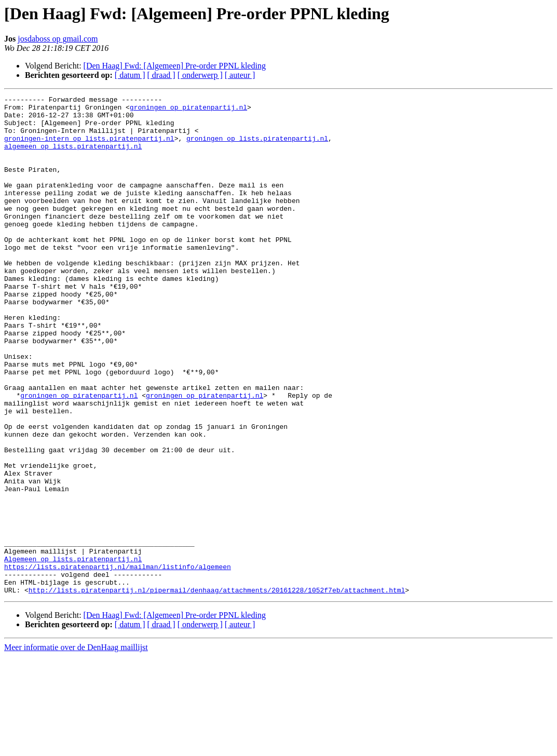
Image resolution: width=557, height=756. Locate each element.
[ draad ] (161, 75)
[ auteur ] (240, 75)
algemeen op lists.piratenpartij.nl (73, 157)
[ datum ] (130, 75)
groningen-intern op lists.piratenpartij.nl (89, 147)
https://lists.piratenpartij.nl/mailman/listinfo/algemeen (118, 661)
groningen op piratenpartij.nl (188, 110)
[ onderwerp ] (200, 75)
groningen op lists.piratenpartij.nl (257, 147)
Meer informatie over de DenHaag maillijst (76, 747)
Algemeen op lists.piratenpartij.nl (73, 652)
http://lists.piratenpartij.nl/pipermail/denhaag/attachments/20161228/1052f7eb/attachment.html (217, 690)
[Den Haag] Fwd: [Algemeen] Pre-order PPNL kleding (175, 66)
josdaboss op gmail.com (58, 39)
